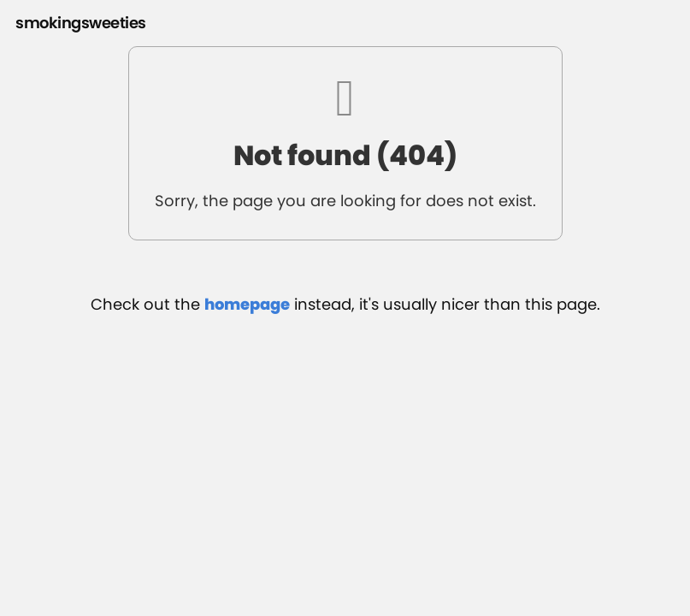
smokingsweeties (81, 23)
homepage (247, 304)
